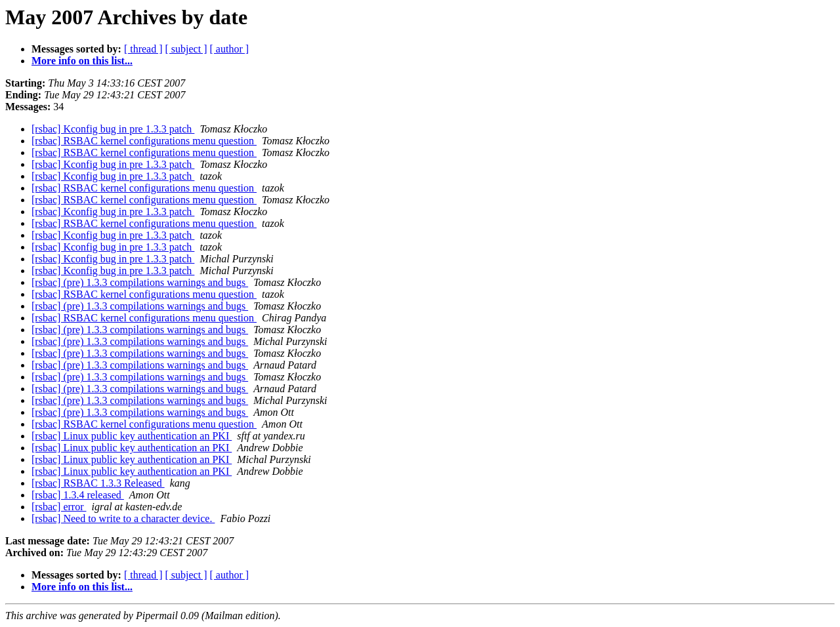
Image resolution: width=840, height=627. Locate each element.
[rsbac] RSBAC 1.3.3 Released (98, 483)
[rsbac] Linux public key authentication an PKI (132, 436)
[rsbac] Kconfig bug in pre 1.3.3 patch (113, 129)
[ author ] (230, 49)
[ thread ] (143, 49)
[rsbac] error (59, 507)
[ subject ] (186, 49)
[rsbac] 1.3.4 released (78, 495)
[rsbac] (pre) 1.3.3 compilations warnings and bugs (140, 282)
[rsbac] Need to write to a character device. (123, 518)
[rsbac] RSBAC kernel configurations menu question (144, 141)
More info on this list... (82, 61)
